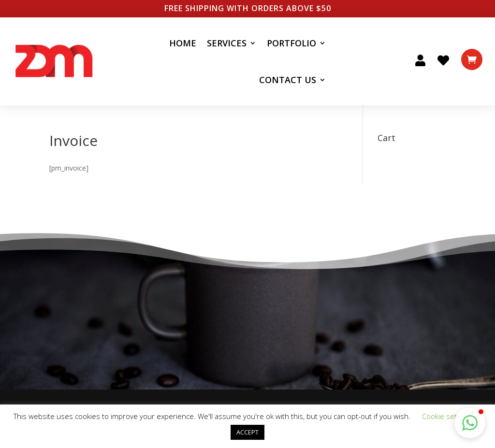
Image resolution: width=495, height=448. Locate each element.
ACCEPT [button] (247, 432)
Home (183, 43)
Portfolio (291, 43)
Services (227, 43)
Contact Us (288, 80)
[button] (470, 423)
